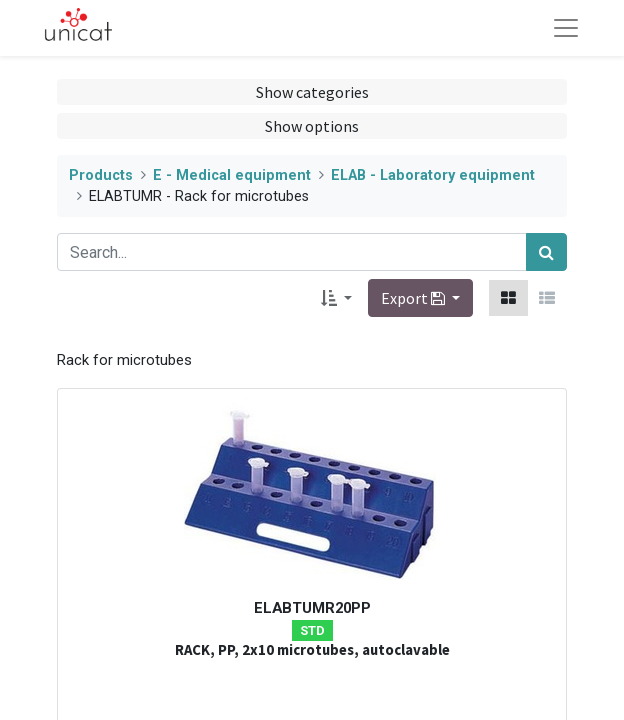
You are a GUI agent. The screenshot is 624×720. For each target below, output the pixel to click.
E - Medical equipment (232, 175)
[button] (336, 298)
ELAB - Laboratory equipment (433, 175)
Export (414, 298)
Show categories (312, 92)
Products (101, 175)
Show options (312, 126)
